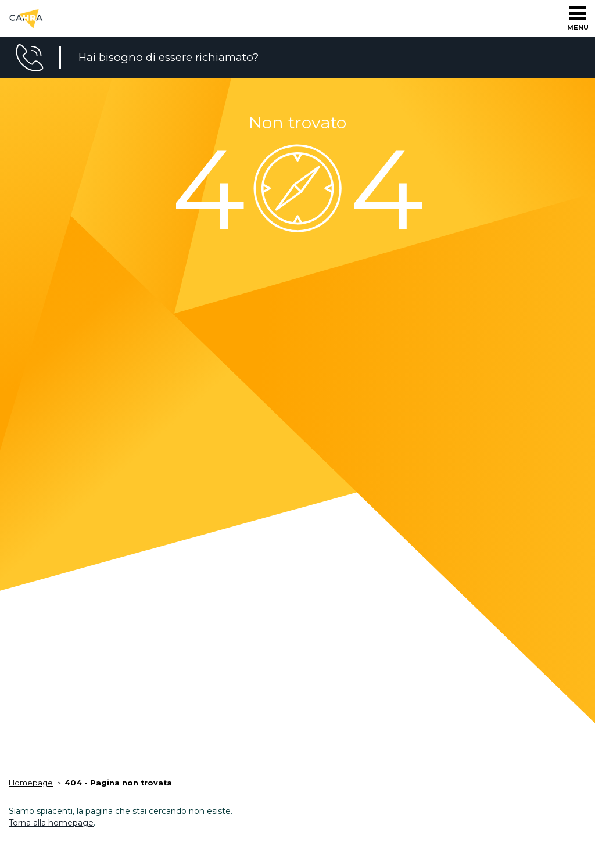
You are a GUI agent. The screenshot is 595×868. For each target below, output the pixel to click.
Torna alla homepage (51, 823)
